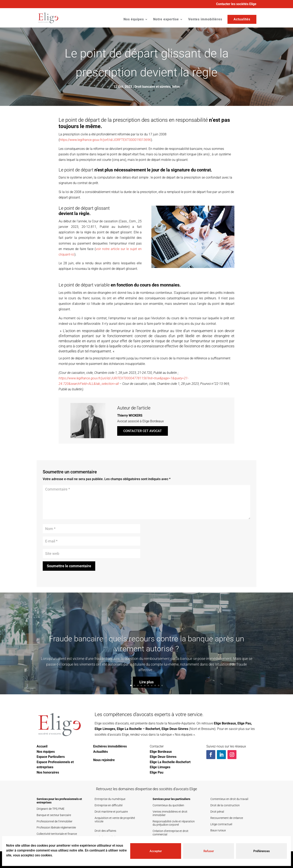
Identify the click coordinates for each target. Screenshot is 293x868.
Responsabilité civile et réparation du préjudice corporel (174, 823)
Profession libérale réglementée (56, 827)
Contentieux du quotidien (168, 805)
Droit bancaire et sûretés (153, 87)
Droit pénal (217, 812)
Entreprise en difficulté (109, 805)
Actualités (242, 19)
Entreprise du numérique (110, 799)
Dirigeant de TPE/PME (51, 809)
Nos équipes (134, 20)
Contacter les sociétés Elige (236, 4)
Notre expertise (166, 20)
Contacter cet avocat (143, 431)
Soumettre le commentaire (69, 566)
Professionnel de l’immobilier (55, 821)
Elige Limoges (105, 729)
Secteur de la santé (49, 844)
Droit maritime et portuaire (111, 812)
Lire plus (146, 694)
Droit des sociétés (106, 837)
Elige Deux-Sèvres (175, 729)
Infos (176, 87)
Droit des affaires (105, 831)
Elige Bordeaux (225, 723)
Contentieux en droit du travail (229, 799)
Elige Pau (244, 723)
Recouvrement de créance (227, 818)
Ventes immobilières (205, 20)
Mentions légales (241, 859)
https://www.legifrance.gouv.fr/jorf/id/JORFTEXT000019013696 (105, 140)
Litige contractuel (221, 824)
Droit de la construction (225, 805)
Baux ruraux (218, 830)
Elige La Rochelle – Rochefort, (139, 729)
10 (162, 685)
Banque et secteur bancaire (54, 815)
